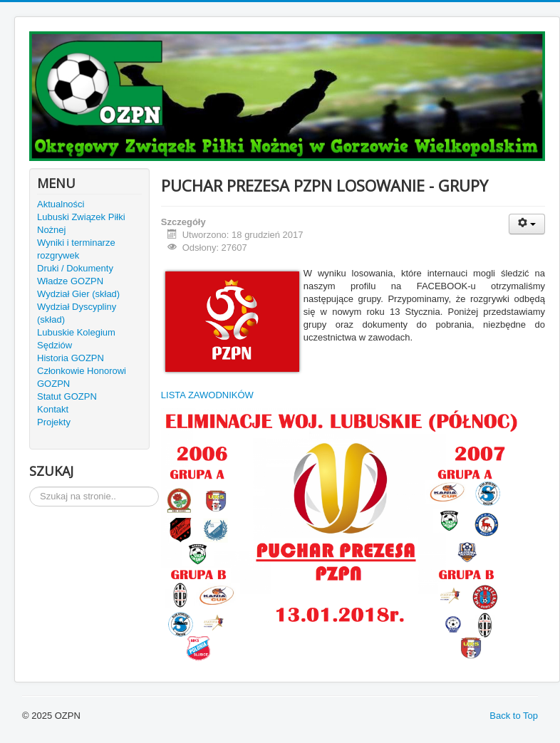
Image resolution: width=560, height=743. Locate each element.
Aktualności (61, 204)
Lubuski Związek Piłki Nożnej (81, 223)
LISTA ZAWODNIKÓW (207, 395)
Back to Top (514, 716)
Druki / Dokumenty (75, 268)
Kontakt (53, 409)
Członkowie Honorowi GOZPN (82, 377)
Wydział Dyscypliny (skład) (77, 313)
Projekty (54, 422)
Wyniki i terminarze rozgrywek (76, 249)
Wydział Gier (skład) (78, 294)
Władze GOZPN (70, 281)
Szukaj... (30, 487)
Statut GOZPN (67, 396)
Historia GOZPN (71, 358)
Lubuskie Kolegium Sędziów (76, 339)
